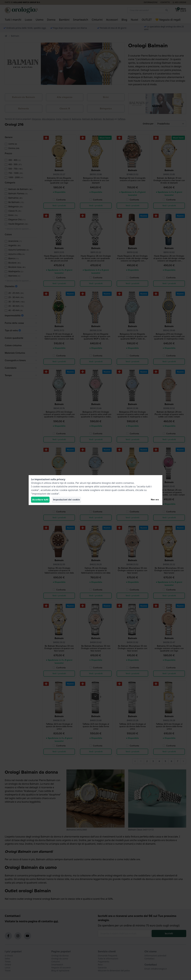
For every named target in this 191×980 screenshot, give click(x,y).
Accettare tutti (40, 500)
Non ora (155, 500)
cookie (71, 483)
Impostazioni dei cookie (66, 500)
